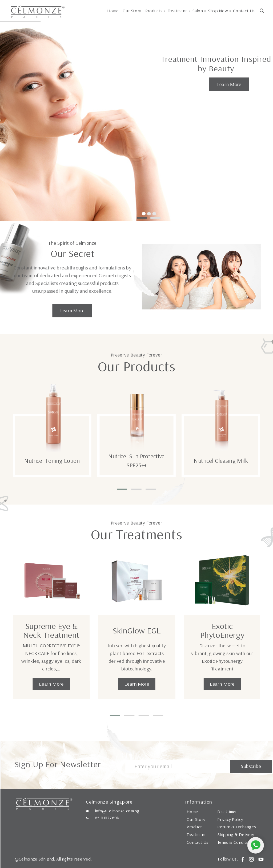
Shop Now (218, 11)
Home (113, 11)
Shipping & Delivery (236, 834)
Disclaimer (227, 812)
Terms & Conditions (236, 842)
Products (154, 11)
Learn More (229, 84)
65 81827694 (107, 818)
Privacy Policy (230, 819)
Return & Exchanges (237, 827)
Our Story (132, 11)
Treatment (177, 11)
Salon (198, 11)
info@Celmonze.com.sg (117, 811)
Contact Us (244, 11)
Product (194, 827)
